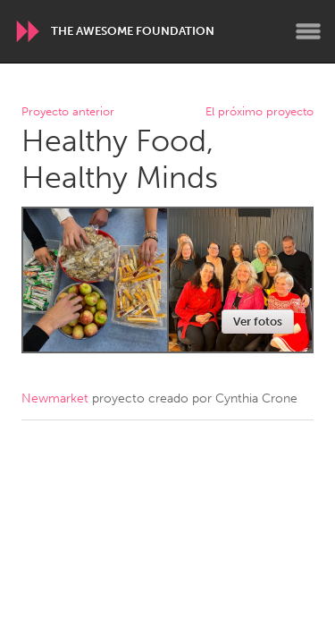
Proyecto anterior (68, 112)
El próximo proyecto (260, 112)
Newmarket (55, 398)
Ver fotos (258, 322)
